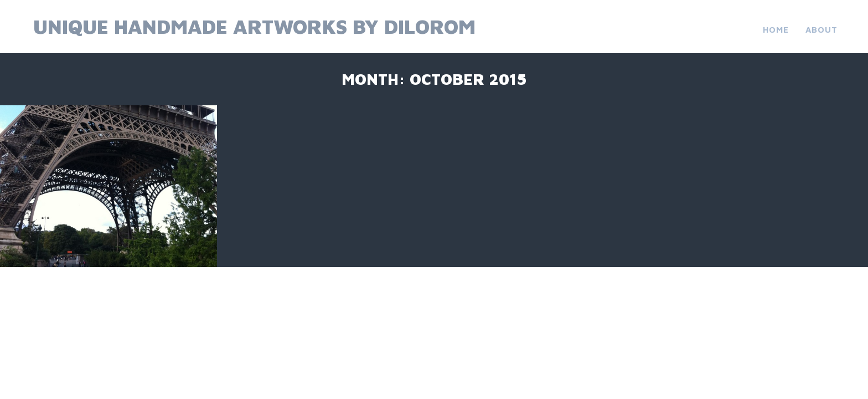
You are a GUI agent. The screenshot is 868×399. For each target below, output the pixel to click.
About (821, 30)
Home (776, 30)
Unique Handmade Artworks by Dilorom (254, 26)
